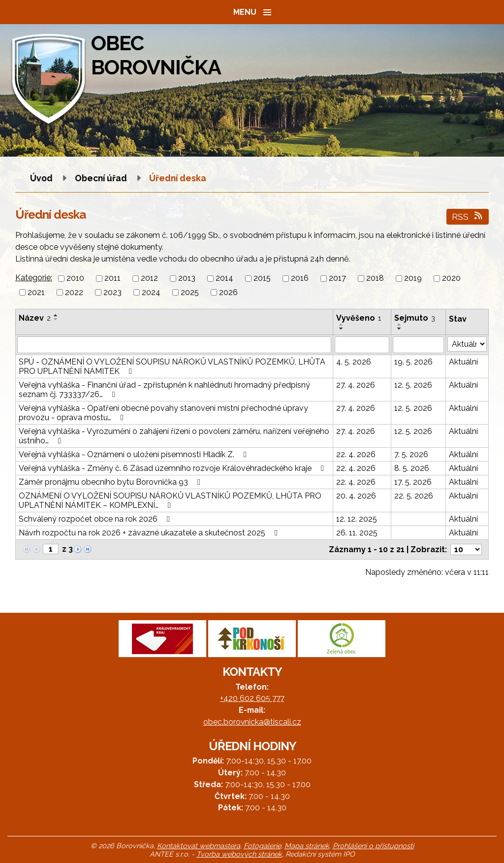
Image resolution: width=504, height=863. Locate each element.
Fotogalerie (262, 846)
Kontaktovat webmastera (199, 846)
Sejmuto (415, 318)
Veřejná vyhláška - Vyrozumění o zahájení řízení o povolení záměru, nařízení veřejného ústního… (174, 436)
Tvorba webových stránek (239, 854)
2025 (190, 292)
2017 (337, 279)
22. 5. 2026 (414, 496)
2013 (187, 279)
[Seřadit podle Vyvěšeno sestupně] (342, 329)
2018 (375, 279)
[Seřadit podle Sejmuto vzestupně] (400, 325)
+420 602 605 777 (252, 698)
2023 (112, 292)
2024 (151, 292)
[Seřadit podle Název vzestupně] (56, 315)
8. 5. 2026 (412, 468)
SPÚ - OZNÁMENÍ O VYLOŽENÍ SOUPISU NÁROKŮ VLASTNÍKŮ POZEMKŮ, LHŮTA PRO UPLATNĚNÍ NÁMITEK (172, 366)
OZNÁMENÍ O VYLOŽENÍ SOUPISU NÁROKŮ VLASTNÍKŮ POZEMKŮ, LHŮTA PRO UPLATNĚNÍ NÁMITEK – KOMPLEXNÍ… (170, 500)
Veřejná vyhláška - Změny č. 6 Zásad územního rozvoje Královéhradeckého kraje (173, 468)
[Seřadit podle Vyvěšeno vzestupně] (342, 325)
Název (35, 318)
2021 (36, 292)
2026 (228, 292)
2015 (262, 279)
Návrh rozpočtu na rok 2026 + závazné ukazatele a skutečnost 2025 (150, 533)
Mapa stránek (307, 846)
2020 (451, 279)
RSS (468, 216)
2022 (74, 292)
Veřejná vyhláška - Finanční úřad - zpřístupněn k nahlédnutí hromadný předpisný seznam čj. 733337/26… (164, 390)
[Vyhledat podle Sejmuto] (418, 345)
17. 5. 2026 (413, 482)
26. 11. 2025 (357, 533)
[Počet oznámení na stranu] (466, 549)
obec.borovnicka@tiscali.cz (252, 722)
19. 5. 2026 (413, 362)
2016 (300, 279)
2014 (224, 279)
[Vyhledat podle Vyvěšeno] (362, 345)
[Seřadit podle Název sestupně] (56, 319)
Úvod (41, 178)
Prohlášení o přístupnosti (373, 846)
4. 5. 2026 (354, 362)
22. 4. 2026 (356, 454)
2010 (75, 279)
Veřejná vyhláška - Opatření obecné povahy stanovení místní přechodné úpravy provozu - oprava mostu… (163, 413)
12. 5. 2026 (413, 385)
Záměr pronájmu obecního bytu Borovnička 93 (111, 482)
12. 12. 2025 (357, 519)
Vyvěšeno (359, 318)
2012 (149, 279)
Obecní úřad (102, 178)
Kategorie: (34, 278)
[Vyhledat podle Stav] (467, 344)
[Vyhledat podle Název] (174, 345)
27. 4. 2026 (356, 385)
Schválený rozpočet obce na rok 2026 (96, 519)
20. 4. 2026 (356, 496)
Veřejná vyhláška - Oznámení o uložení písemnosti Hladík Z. (134, 454)
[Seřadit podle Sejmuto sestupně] (400, 329)
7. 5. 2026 (411, 454)
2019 (413, 279)
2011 (112, 279)
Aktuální (463, 362)
